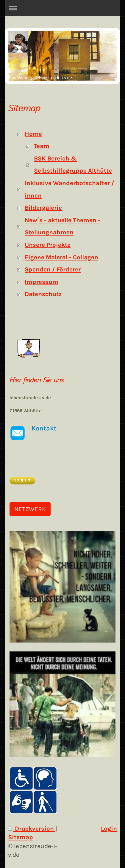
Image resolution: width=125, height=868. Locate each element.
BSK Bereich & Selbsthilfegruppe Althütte (73, 165)
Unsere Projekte (48, 245)
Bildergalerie (43, 208)
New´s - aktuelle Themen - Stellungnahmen (62, 226)
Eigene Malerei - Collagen (61, 257)
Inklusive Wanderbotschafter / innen (69, 189)
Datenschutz (43, 294)
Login (109, 829)
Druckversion (32, 829)
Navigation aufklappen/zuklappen (62, 8)
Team (42, 146)
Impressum (42, 282)
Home (33, 134)
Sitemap (21, 837)
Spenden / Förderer (53, 269)
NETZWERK (30, 509)
